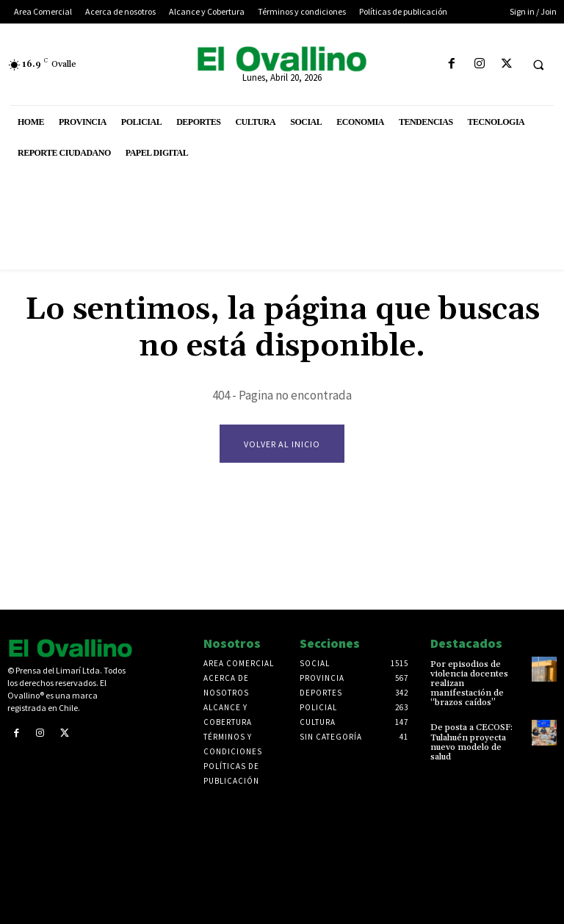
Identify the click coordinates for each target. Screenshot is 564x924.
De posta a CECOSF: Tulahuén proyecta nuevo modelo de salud (471, 743)
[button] (538, 65)
